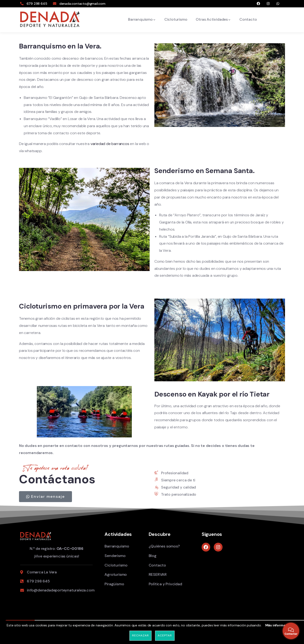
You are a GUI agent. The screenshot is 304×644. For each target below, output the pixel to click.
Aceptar (165, 635)
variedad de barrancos (110, 144)
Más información (279, 625)
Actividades (118, 534)
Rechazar (140, 635)
